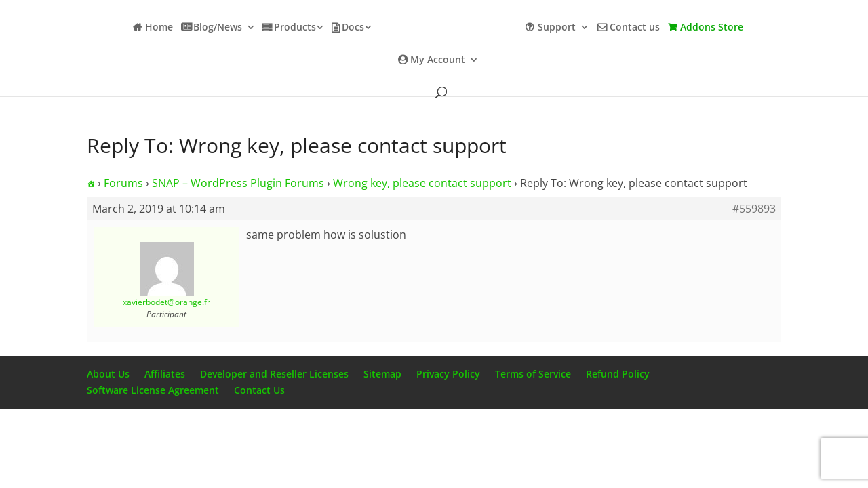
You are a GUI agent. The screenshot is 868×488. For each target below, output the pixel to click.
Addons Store (712, 28)
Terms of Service (533, 374)
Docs (353, 28)
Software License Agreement (153, 390)
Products (295, 28)
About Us (108, 374)
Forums (123, 183)
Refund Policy (618, 374)
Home (159, 28)
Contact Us (259, 390)
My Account (438, 60)
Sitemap (382, 374)
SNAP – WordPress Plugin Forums (238, 183)
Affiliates (165, 374)
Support (557, 28)
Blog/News (218, 28)
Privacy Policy (448, 374)
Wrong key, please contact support (422, 183)
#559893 (754, 209)
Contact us (635, 28)
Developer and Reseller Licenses (274, 374)
